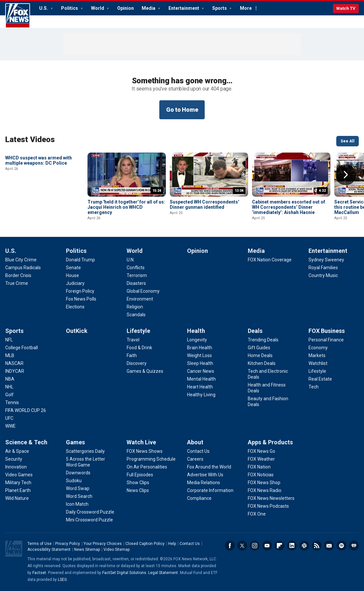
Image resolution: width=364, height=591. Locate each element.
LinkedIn (292, 546)
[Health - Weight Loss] (199, 355)
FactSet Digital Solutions (124, 573)
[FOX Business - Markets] (317, 355)
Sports (220, 8)
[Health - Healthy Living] (201, 395)
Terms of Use (40, 544)
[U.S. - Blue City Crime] (21, 260)
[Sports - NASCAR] (14, 363)
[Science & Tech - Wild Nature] (17, 498)
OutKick (77, 331)
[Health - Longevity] (197, 340)
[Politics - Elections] (75, 307)
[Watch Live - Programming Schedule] (151, 459)
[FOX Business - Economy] (318, 348)
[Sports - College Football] (22, 348)
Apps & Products (270, 442)
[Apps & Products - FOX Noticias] (261, 475)
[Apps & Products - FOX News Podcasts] (268, 506)
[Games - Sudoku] (74, 481)
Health (196, 331)
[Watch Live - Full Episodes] (140, 475)
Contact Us (190, 544)
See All (348, 141)
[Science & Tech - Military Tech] (18, 483)
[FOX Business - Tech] (314, 387)
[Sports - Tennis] (12, 402)
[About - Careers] (195, 459)
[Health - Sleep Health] (200, 363)
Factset (39, 573)
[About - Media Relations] (204, 483)
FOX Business (327, 331)
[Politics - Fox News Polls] (81, 299)
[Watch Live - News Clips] (138, 490)
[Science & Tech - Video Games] (19, 475)
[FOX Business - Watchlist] (318, 363)
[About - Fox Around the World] (209, 467)
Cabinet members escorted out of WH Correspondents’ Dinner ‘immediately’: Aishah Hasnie (289, 207)
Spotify (341, 546)
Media (149, 8)
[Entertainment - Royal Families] (323, 268)
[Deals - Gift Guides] (259, 348)
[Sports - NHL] (9, 387)
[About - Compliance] (199, 498)
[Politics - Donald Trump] (80, 260)
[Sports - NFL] (9, 340)
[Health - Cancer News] (201, 371)
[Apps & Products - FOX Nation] (259, 467)
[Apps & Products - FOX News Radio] (265, 490)
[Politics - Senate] (73, 268)
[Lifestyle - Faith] (132, 355)
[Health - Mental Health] (201, 379)
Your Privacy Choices (103, 544)
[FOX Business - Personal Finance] (326, 340)
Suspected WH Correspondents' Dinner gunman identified (204, 205)
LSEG (62, 580)
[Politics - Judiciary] (75, 283)
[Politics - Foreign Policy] (80, 291)
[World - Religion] (135, 307)
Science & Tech (26, 442)
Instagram (255, 546)
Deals (255, 331)
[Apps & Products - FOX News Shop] (264, 483)
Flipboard (279, 546)
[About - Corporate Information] (210, 490)
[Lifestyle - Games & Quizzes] (145, 371)
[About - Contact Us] (198, 451)
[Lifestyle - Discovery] (137, 363)
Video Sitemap (117, 550)
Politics (70, 8)
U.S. (44, 8)
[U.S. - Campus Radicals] (23, 268)
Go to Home (182, 110)
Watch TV (346, 8)
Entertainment (184, 8)
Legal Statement (163, 573)
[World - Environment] (140, 299)
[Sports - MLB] (10, 355)
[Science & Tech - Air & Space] (17, 451)
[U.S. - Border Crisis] (18, 275)
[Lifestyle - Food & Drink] (139, 348)
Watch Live (141, 442)
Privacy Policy (68, 544)
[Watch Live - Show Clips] (138, 483)
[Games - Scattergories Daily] (85, 451)
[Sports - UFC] (9, 418)
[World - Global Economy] (143, 291)
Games (75, 442)
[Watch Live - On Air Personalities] (147, 467)
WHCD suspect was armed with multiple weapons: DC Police (39, 205)
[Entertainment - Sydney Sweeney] (326, 260)
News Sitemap (87, 550)
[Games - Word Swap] (78, 488)
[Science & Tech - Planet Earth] (18, 490)
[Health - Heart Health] (200, 387)
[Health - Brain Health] (200, 348)
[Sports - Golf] (9, 395)
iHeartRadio (354, 546)
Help (172, 544)
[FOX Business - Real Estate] (320, 379)
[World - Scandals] (136, 315)
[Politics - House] (72, 275)
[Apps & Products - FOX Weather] (261, 459)
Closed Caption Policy (145, 544)
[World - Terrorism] (137, 275)
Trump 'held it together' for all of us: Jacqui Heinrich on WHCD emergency (126, 207)
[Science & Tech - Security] (14, 459)
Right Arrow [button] (346, 175)
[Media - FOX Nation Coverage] (270, 260)
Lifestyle (138, 331)
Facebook (230, 546)
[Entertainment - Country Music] (323, 275)
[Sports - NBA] (10, 379)
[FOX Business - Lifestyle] (317, 371)
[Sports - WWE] (10, 426)
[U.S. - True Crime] (17, 283)
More (246, 8)
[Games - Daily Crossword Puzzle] (90, 512)
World (98, 8)
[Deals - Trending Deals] (263, 340)
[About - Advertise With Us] (205, 475)
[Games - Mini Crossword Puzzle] (89, 520)
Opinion (126, 8)
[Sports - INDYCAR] (15, 371)
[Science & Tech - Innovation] (16, 467)
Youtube (267, 546)
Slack (304, 546)
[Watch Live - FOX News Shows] (145, 451)
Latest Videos (30, 140)
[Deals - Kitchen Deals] (262, 363)
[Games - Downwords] (78, 473)
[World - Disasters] (136, 283)
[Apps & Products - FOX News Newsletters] (271, 498)
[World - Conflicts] (136, 268)
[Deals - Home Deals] (260, 355)
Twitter (242, 546)
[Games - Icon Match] (77, 504)
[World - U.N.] (131, 260)
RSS (317, 546)
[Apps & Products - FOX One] (257, 514)
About (195, 442)
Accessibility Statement (49, 550)
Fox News (18, 16)
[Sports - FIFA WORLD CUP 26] (26, 410)
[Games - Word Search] (79, 496)
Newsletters (329, 546)
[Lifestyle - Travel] (133, 340)
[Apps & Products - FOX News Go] (261, 451)
